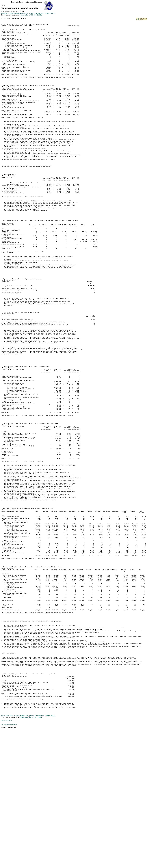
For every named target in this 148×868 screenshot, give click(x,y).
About (32, 13)
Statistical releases (6, 860)
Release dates (5, 13)
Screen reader (24, 15)
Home (2, 864)
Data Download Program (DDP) (19, 13)
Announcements (39, 13)
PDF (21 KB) (38, 15)
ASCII (31, 15)
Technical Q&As (50, 13)
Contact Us (10, 865)
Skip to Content (55, 10)
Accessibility (4, 865)
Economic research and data (11, 864)
